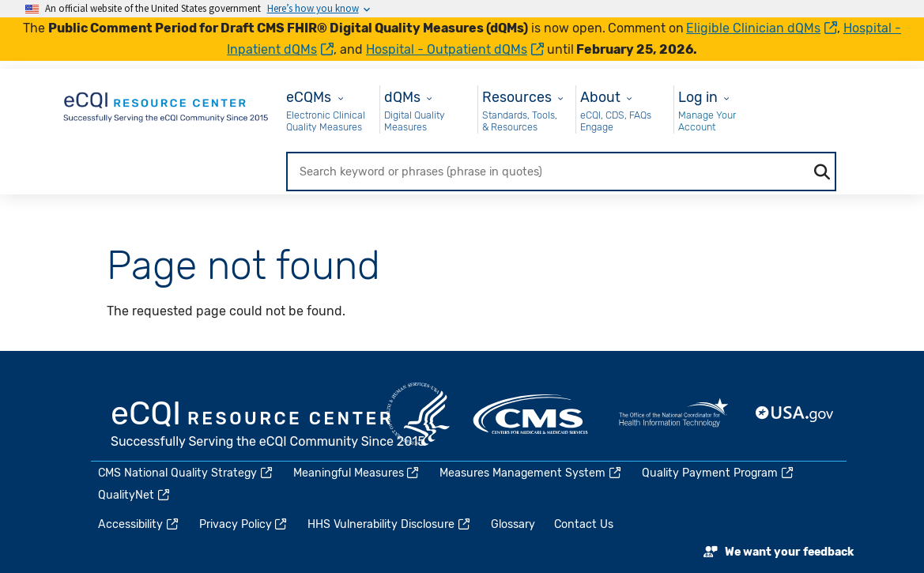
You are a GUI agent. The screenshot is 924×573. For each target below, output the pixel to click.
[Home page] (167, 104)
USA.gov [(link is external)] (795, 414)
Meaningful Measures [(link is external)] (357, 473)
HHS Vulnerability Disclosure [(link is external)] (390, 524)
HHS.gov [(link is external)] (418, 414)
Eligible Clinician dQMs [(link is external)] (762, 28)
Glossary (513, 524)
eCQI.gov (269, 426)
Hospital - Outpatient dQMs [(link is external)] (455, 49)
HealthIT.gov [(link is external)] (673, 414)
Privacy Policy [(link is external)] (244, 524)
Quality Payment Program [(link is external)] (718, 473)
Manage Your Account (707, 121)
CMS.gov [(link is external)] (532, 414)
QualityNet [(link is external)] (135, 495)
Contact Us (584, 524)
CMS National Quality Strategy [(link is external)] (186, 473)
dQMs (402, 97)
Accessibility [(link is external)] (139, 524)
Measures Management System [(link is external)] (531, 473)
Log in (698, 97)
